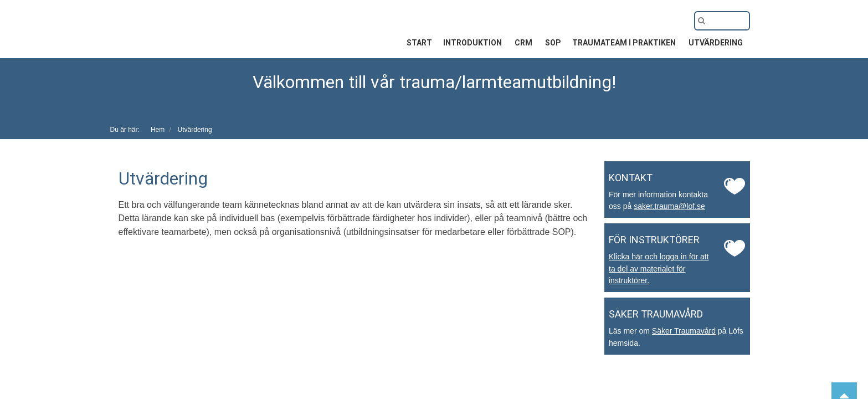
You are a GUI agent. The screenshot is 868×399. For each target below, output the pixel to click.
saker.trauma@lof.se (669, 206)
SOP (553, 43)
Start (419, 43)
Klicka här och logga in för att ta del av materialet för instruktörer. (659, 268)
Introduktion (473, 43)
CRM (524, 43)
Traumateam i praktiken (625, 43)
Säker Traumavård (684, 331)
